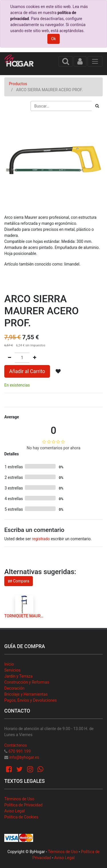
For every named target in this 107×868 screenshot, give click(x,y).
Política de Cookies (21, 817)
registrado (41, 539)
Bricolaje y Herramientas (26, 694)
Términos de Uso (19, 799)
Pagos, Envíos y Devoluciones (31, 700)
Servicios (12, 670)
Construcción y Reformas (27, 682)
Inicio (9, 664)
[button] (58, 371)
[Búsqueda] (97, 106)
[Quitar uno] (10, 358)
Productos (18, 84)
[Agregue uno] (35, 358)
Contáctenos (16, 745)
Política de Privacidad (23, 805)
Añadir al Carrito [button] (27, 371)
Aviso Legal (15, 811)
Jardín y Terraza (18, 676)
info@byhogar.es (24, 757)
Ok (53, 39)
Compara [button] (19, 581)
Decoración (14, 688)
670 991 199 (19, 751)
